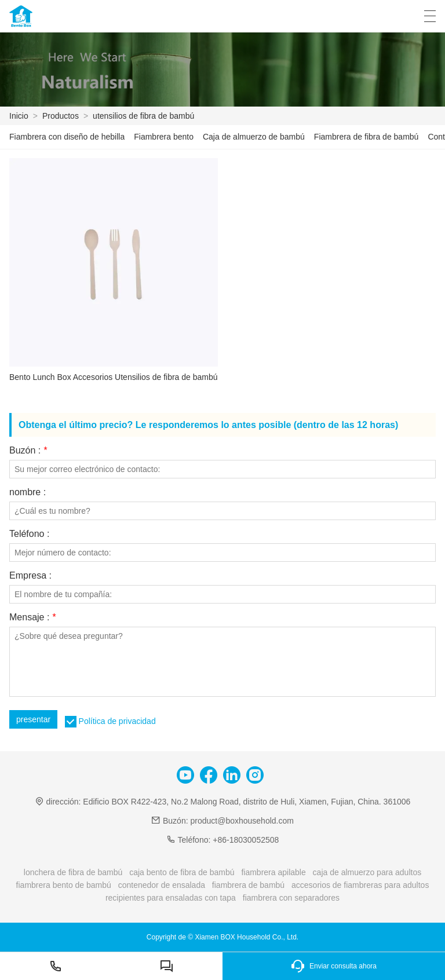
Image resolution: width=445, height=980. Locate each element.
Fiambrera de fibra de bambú (366, 137)
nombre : (28, 492)
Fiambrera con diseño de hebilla (67, 137)
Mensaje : (32, 617)
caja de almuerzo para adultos (367, 872)
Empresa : (30, 576)
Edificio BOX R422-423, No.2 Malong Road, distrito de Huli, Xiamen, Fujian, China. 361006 (247, 802)
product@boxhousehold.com (242, 821)
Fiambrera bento (164, 137)
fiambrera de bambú (248, 885)
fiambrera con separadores (291, 898)
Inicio (19, 116)
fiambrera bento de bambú (64, 885)
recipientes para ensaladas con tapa (171, 898)
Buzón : (28, 451)
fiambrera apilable (273, 872)
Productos (61, 116)
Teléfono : (29, 534)
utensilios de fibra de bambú (143, 116)
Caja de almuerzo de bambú (254, 137)
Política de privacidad (117, 721)
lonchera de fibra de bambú (73, 872)
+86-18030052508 (246, 840)
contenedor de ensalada (162, 885)
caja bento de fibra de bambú (182, 872)
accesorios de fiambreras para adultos (360, 885)
